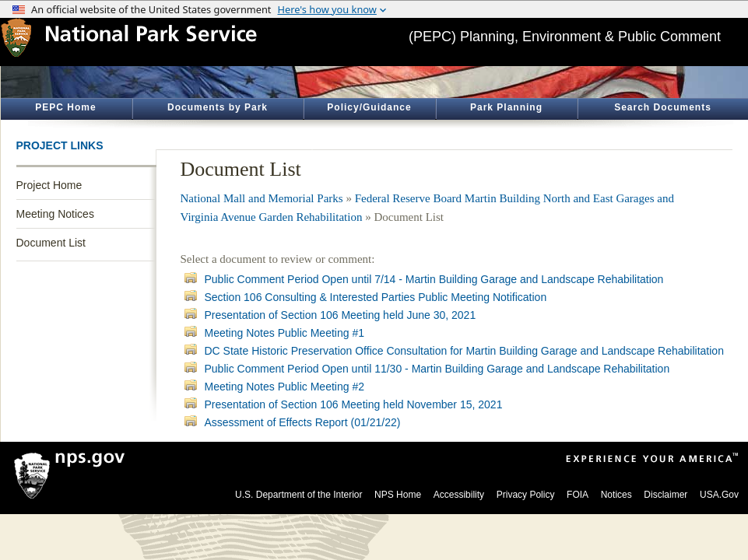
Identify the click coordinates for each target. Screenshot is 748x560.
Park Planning (506, 107)
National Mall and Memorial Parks (262, 198)
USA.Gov (719, 495)
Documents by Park (218, 107)
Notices (616, 495)
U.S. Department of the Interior (298, 495)
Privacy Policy (526, 495)
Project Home (49, 185)
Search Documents (663, 107)
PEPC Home (65, 107)
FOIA (578, 495)
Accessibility (459, 495)
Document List (51, 243)
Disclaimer (665, 495)
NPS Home (398, 495)
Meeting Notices (55, 214)
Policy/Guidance (369, 107)
